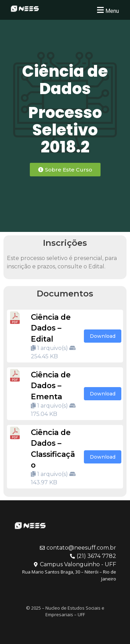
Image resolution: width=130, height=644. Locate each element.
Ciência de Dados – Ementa (51, 385)
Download (103, 336)
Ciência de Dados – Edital (51, 328)
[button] (107, 10)
